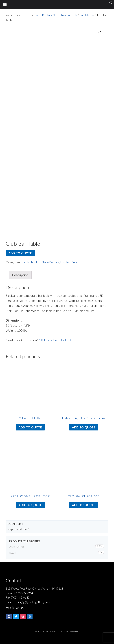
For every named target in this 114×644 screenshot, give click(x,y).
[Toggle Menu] (5, 5)
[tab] (20, 275)
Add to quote (20, 253)
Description (20, 275)
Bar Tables (86, 15)
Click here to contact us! (55, 340)
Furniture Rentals (66, 15)
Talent (13, 553)
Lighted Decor (70, 262)
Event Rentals (43, 15)
